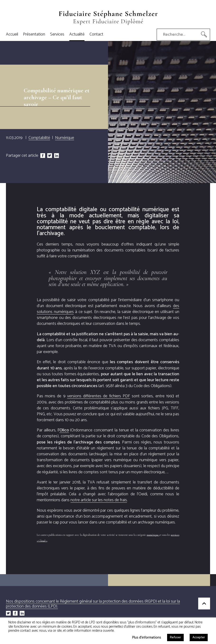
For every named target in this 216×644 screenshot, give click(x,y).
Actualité (77, 34)
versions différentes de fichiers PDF (99, 396)
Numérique (65, 138)
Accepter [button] (199, 637)
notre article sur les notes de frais (99, 500)
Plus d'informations (147, 637)
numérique (153, 535)
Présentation (34, 34)
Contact (96, 34)
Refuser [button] (175, 637)
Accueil (12, 34)
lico (64, 430)
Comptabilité (39, 138)
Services (57, 34)
